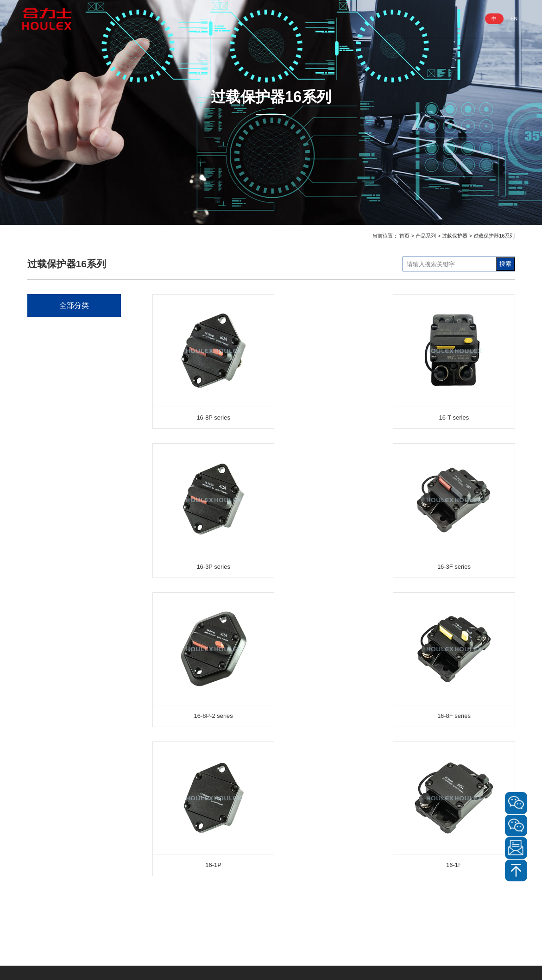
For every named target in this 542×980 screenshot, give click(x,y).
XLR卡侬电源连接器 (66, 432)
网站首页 (140, 19)
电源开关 (50, 453)
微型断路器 (54, 537)
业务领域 (279, 19)
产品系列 (235, 19)
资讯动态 (323, 19)
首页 (404, 236)
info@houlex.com (62, 923)
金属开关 (50, 474)
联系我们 (418, 19)
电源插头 (50, 348)
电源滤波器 (54, 559)
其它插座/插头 (57, 411)
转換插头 (50, 622)
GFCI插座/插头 (59, 369)
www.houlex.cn (63, 935)
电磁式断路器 (57, 517)
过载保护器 (455, 236)
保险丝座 (50, 643)
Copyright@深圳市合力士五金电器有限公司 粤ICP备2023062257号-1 (271, 964)
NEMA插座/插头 (60, 390)
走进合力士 (188, 19)
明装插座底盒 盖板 (63, 601)
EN (514, 19)
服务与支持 (371, 19)
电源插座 (50, 327)
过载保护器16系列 (494, 236)
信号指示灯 (54, 580)
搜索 (505, 264)
